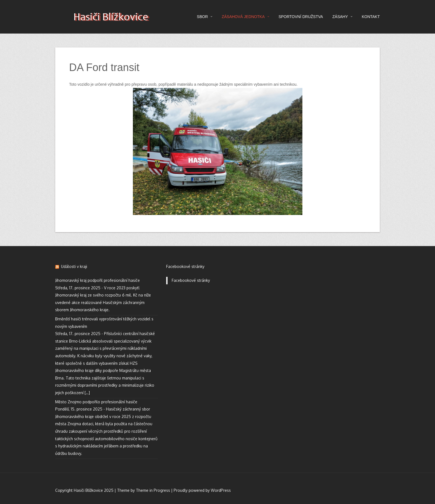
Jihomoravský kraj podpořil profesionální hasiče (98, 280)
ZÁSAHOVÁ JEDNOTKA (245, 17)
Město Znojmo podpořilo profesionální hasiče (96, 402)
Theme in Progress (153, 490)
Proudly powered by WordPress (202, 490)
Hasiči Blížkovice (111, 18)
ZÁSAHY (342, 17)
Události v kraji (74, 266)
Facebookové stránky (185, 266)
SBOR (205, 17)
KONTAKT (371, 17)
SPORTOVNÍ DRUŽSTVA (301, 17)
